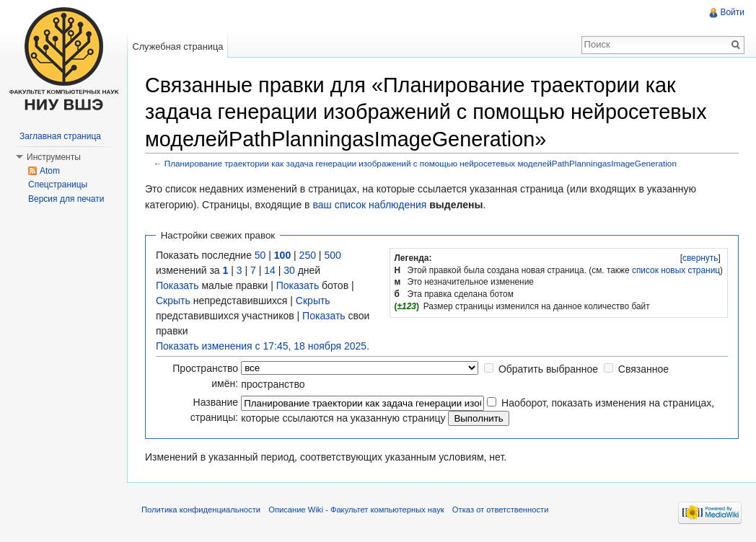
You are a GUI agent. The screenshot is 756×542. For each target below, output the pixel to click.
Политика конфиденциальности (201, 510)
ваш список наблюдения (369, 205)
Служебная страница (177, 46)
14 (270, 270)
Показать (177, 285)
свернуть (700, 258)
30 (289, 270)
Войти (732, 12)
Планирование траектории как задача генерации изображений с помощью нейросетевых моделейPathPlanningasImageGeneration (421, 163)
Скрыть (173, 301)
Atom (50, 171)
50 (260, 255)
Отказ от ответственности (501, 510)
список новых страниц (676, 270)
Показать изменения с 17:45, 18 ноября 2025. (263, 346)
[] (700, 258)
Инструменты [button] (54, 157)
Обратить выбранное (548, 369)
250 (308, 255)
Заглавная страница (60, 136)
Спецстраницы (58, 185)
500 (332, 255)
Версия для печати (66, 199)
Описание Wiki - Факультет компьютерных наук (356, 510)
